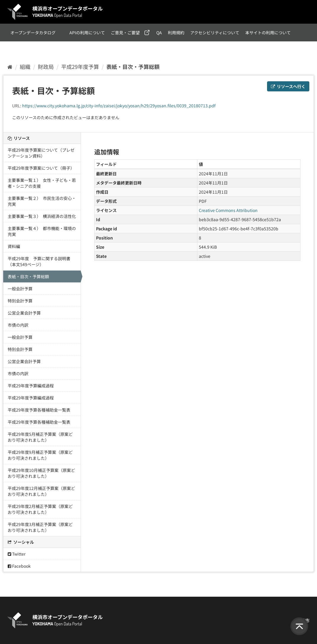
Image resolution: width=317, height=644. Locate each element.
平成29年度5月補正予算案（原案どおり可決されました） (40, 437)
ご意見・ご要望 (125, 33)
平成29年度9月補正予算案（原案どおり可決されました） (40, 455)
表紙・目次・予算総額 (133, 67)
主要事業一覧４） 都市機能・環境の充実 (42, 231)
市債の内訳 (18, 325)
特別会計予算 (20, 301)
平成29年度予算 (80, 67)
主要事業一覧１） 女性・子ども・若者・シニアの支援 (42, 183)
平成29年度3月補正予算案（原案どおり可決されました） (40, 527)
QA (159, 33)
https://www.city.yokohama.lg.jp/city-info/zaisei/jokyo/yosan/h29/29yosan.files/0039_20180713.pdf (119, 106)
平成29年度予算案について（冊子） (41, 168)
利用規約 (176, 33)
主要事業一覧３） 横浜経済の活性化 (42, 216)
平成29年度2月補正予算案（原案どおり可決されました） (40, 509)
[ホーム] (10, 67)
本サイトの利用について (268, 33)
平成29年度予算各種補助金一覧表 (39, 410)
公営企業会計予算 (24, 313)
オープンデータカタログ (33, 33)
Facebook (19, 566)
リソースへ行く (288, 86)
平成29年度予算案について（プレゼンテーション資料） (41, 153)
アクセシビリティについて (215, 33)
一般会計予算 (20, 289)
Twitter (17, 554)
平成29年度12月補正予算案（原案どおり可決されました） (41, 491)
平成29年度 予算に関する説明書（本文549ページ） (39, 261)
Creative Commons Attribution (228, 210)
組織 (25, 67)
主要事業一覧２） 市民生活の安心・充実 (42, 201)
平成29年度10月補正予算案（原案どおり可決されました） (41, 473)
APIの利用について (87, 33)
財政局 (46, 67)
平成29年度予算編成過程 (31, 386)
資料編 (14, 246)
